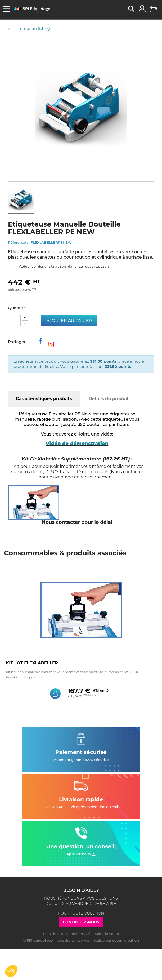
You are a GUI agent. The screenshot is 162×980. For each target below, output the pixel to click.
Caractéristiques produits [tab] (44, 399)
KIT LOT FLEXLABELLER (32, 663)
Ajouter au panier (69, 321)
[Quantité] (14, 321)
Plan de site (53, 934)
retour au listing (29, 28)
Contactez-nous (81, 922)
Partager (42, 342)
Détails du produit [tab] (109, 399)
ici (94, 854)
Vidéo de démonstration (77, 444)
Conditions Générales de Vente (93, 934)
